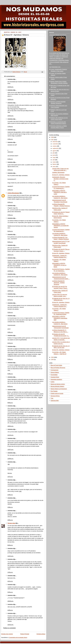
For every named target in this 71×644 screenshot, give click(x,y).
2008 (53, 137)
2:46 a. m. (10, 190)
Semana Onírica (55, 396)
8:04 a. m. (10, 545)
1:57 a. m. (10, 477)
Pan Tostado (54, 391)
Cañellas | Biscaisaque (58, 173)
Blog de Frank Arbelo (56, 365)
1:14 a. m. (10, 126)
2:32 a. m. (10, 170)
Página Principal (25, 634)
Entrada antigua (41, 634)
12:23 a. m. (11, 87)
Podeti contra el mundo (57, 394)
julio (54, 153)
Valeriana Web (55, 401)
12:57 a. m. (11, 450)
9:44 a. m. (10, 242)
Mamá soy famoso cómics (58, 384)
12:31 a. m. (11, 116)
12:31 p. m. (11, 625)
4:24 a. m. (10, 202)
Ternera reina (11, 523)
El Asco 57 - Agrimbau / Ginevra (61, 175)
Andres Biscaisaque (13, 193)
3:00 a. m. (10, 520)
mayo (54, 158)
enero (54, 167)
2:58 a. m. (10, 507)
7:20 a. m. (10, 215)
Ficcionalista (54, 375)
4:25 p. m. (10, 610)
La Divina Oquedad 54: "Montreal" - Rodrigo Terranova (58, 283)
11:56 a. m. (11, 280)
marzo (54, 162)
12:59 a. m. (11, 459)
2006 (53, 357)
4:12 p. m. (10, 343)
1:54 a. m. (10, 139)
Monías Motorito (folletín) (57, 386)
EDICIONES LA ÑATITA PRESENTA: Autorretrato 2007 (60, 318)
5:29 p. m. (10, 359)
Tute (52, 398)
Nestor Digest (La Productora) (59, 389)
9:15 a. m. (10, 231)
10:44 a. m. (11, 601)
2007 (53, 140)
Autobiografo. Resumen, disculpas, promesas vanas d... (60, 179)
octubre (55, 146)
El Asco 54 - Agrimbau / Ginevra (61, 302)
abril (54, 160)
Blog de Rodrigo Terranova (58, 368)
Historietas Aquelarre (56, 379)
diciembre (55, 142)
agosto (55, 151)
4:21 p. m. (10, 581)
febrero (55, 164)
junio (54, 155)
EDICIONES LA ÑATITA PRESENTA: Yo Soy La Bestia (59, 265)
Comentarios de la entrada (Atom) (18, 638)
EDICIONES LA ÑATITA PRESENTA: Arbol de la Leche (59, 192)
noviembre (56, 144)
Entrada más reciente (7, 634)
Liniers (53, 382)
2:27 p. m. (10, 300)
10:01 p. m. (11, 426)
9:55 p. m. (10, 403)
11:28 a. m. (11, 271)
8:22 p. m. (10, 386)
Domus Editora (55, 372)
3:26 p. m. (10, 332)
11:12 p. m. (11, 435)
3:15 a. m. (10, 592)
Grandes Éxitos (55, 377)
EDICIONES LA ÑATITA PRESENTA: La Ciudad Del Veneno (60, 226)
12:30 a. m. (11, 99)
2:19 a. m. (10, 159)
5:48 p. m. (10, 374)
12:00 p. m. (11, 291)
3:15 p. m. (10, 312)
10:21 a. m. (11, 255)
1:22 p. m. (10, 572)
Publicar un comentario (9, 628)
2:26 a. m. (10, 495)
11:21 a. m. (11, 556)
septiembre (56, 148)
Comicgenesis (55, 370)
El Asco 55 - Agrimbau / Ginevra (61, 253)
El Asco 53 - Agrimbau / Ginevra (61, 350)
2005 (53, 360)
